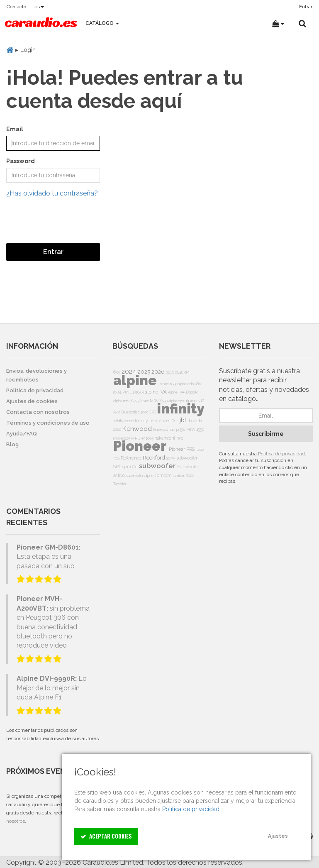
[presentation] (69, 220)
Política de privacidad (281, 454)
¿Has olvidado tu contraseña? (52, 193)
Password (21, 161)
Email (15, 129)
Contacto (16, 7)
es (39, 7)
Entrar (53, 252)
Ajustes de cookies (32, 401)
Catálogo (102, 23)
